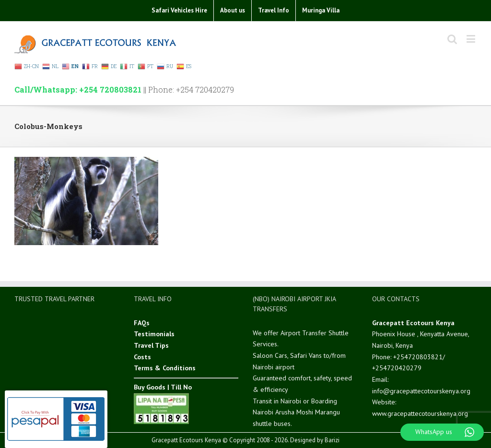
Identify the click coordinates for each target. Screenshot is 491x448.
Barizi (332, 440)
